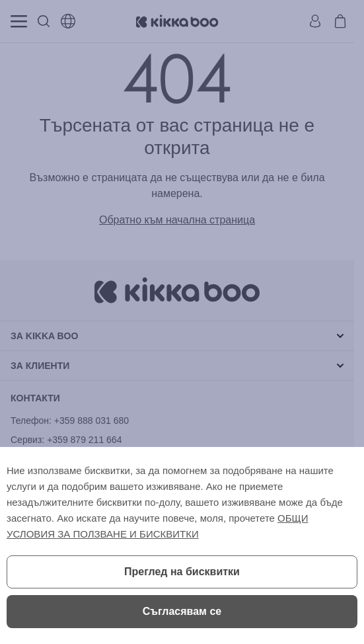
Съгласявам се (182, 611)
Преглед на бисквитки (182, 572)
